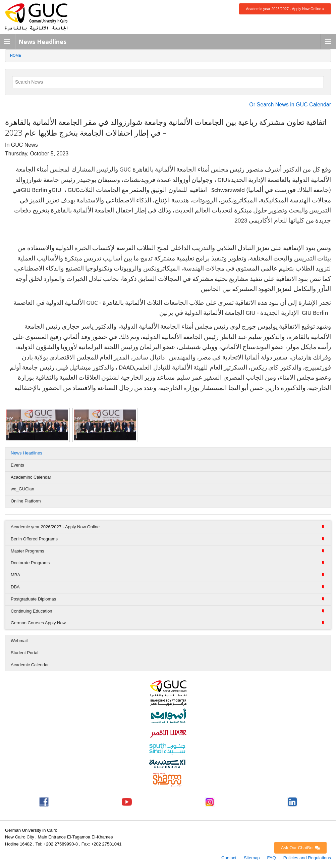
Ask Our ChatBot (300, 848)
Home (16, 55)
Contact (229, 858)
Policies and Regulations (307, 858)
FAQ (272, 858)
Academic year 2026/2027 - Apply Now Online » (285, 9)
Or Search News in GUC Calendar (290, 105)
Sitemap (252, 858)
